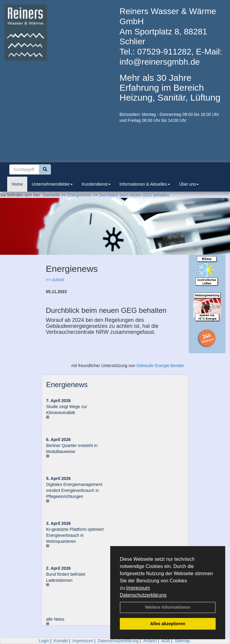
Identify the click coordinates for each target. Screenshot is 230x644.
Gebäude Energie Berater (160, 366)
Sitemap (182, 641)
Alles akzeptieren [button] (168, 624)
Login (44, 641)
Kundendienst (96, 184)
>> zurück (55, 280)
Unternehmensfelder (52, 184)
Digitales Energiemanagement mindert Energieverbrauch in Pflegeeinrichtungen (74, 490)
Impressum (138, 588)
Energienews (67, 385)
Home (17, 184)
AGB (166, 641)
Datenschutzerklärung (143, 595)
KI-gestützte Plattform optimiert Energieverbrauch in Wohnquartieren (75, 535)
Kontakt (61, 641)
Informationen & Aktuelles (145, 184)
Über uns (189, 184)
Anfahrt (150, 641)
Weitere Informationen (168, 607)
